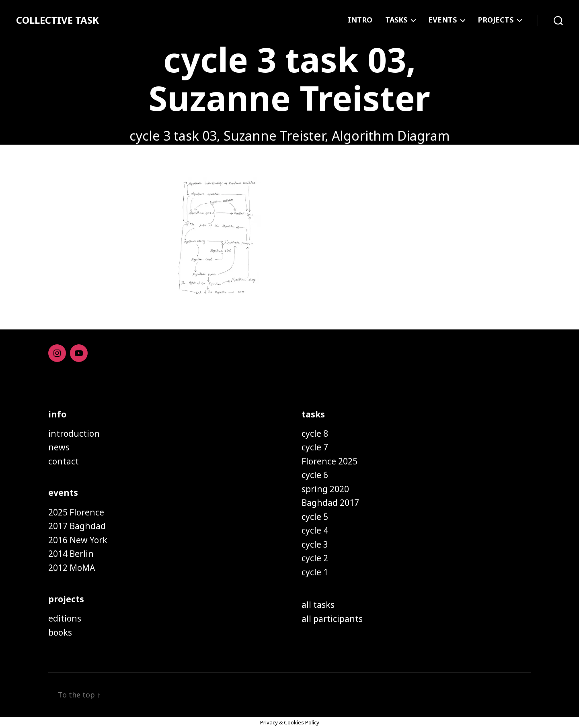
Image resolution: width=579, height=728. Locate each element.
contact (64, 461)
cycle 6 (315, 475)
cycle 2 (315, 558)
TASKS (396, 20)
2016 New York (78, 540)
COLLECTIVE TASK (57, 20)
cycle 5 (315, 517)
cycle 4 (315, 530)
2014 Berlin (71, 554)
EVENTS (442, 20)
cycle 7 (315, 447)
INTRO (360, 20)
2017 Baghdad (77, 526)
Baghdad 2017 (330, 503)
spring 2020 (325, 489)
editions (65, 618)
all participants (332, 619)
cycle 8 (315, 434)
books (60, 632)
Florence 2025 (330, 461)
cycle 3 (315, 544)
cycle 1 (315, 572)
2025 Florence (76, 512)
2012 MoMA (72, 568)
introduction (74, 434)
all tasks (318, 605)
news (59, 447)
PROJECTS (496, 20)
